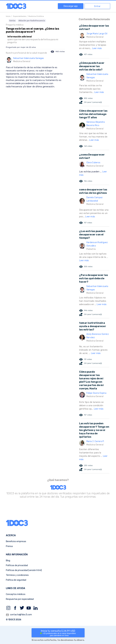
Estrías (12, 21)
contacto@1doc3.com (19, 615)
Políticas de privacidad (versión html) (24, 570)
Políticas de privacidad (17, 565)
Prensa (9, 546)
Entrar (97, 6)
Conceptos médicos (16, 594)
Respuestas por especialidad (20, 599)
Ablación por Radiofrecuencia (32, 21)
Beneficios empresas (16, 541)
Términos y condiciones (17, 575)
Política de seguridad (16, 580)
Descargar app (71, 6)
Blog (8, 561)
